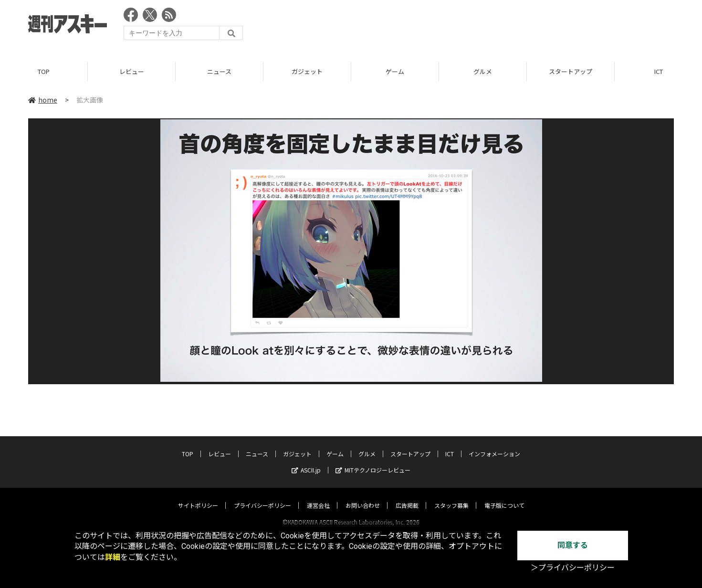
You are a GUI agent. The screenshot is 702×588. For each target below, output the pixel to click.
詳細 (113, 557)
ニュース (219, 71)
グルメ (483, 71)
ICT (450, 445)
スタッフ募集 (451, 496)
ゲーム (395, 71)
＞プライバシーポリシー (573, 568)
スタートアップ (571, 71)
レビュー (132, 71)
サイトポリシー (198, 496)
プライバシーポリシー (262, 496)
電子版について (504, 496)
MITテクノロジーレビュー (373, 461)
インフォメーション (494, 445)
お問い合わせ (363, 496)
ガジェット (307, 71)
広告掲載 (407, 496)
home (43, 100)
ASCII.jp (306, 461)
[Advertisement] (500, 26)
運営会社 (318, 496)
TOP (44, 71)
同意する (573, 545)
